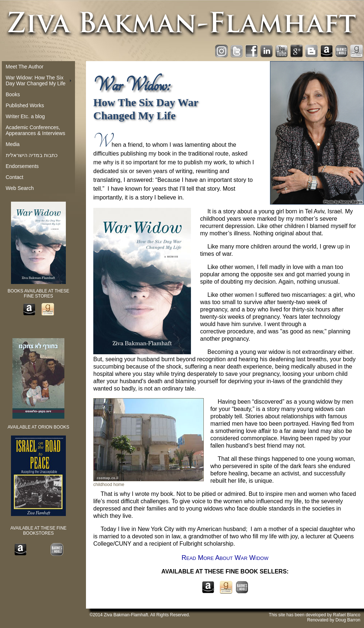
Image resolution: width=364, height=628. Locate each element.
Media (13, 144)
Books (13, 94)
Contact (15, 177)
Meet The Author (25, 67)
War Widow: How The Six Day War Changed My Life (36, 81)
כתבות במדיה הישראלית (32, 155)
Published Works (25, 105)
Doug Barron (348, 620)
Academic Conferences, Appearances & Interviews (36, 130)
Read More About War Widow (225, 558)
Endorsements (22, 166)
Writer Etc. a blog (25, 116)
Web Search (20, 188)
